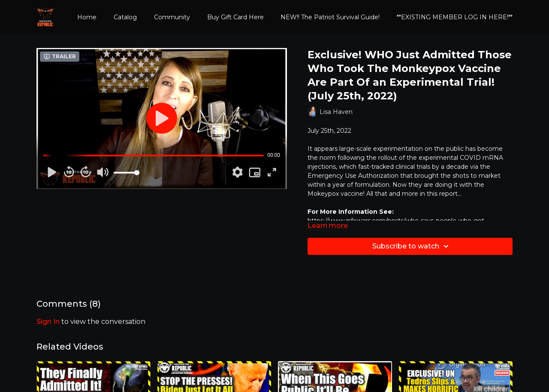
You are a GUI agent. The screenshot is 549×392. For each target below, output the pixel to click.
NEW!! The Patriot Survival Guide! (330, 17)
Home (87, 17)
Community (172, 17)
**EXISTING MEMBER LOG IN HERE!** (455, 17)
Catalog (125, 17)
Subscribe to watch (412, 246)
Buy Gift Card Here (235, 17)
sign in (48, 322)
